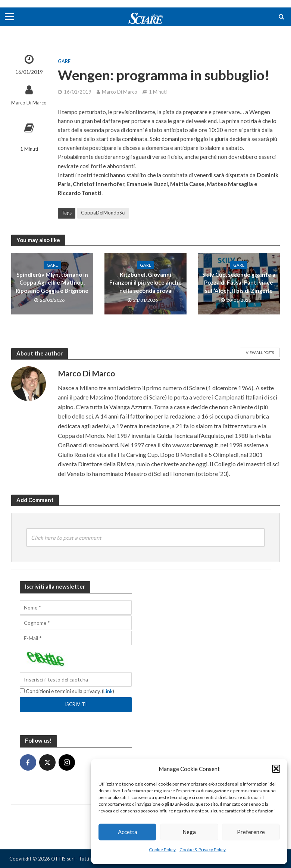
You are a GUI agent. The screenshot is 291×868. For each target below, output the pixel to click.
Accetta (128, 832)
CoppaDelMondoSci (103, 213)
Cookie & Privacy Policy (203, 850)
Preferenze (251, 832)
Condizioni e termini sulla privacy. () (67, 691)
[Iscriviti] (76, 705)
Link (108, 691)
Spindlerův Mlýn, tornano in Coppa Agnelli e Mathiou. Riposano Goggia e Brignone (52, 283)
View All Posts (260, 352)
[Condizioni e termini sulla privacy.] (22, 691)
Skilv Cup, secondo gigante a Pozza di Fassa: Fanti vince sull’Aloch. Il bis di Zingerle (239, 283)
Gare (64, 61)
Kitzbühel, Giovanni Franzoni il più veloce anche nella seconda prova (145, 283)
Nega (189, 832)
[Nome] (76, 607)
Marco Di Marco (29, 103)
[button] (276, 769)
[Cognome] (76, 623)
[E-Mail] (76, 638)
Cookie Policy (162, 850)
